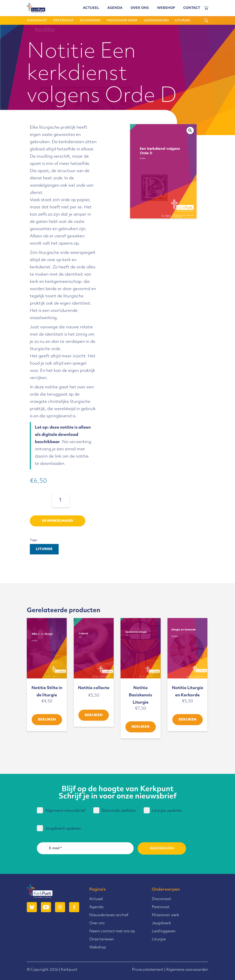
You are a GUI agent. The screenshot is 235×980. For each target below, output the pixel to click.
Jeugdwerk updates (59, 828)
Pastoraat (63, 21)
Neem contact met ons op (112, 931)
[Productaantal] (61, 500)
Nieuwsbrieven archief (109, 915)
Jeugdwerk (90, 21)
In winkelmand (58, 521)
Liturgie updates (163, 810)
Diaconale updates (114, 810)
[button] (190, 130)
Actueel (91, 8)
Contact (192, 8)
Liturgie (182, 21)
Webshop (166, 8)
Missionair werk (122, 21)
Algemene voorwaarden (187, 970)
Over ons (140, 8)
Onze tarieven (102, 939)
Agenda (115, 8)
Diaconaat (37, 21)
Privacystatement (148, 970)
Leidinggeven (156, 21)
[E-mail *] (85, 848)
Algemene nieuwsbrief (61, 810)
